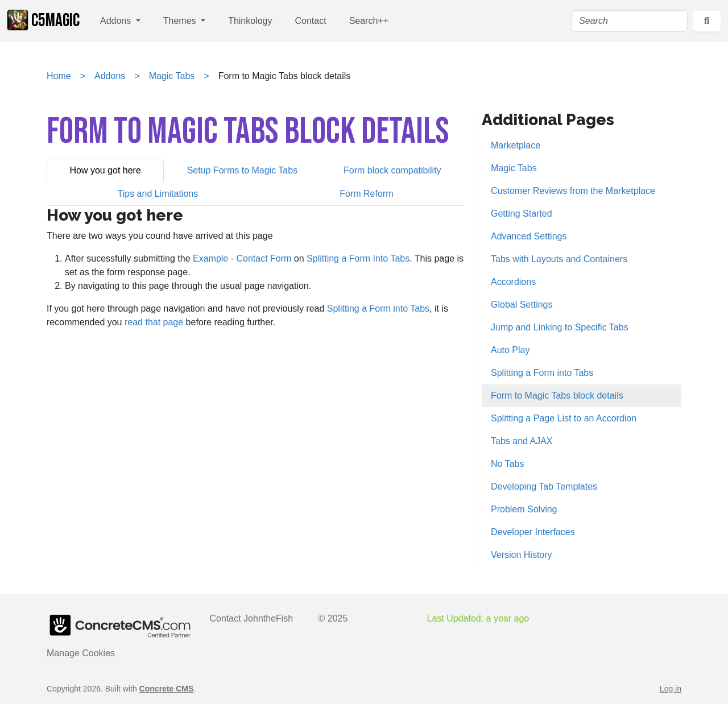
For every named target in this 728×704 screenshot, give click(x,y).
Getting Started (522, 214)
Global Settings (522, 305)
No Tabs (507, 464)
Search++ (369, 21)
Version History (522, 555)
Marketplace (516, 145)
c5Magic (43, 20)
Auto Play (510, 350)
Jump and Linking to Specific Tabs (560, 327)
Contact (311, 21)
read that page (154, 322)
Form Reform (366, 194)
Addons (117, 21)
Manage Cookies (81, 653)
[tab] (105, 170)
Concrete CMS (167, 689)
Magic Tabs (172, 76)
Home (59, 76)
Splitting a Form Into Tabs (358, 258)
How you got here (105, 170)
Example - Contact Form (242, 258)
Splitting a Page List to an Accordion (564, 418)
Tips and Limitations (158, 194)
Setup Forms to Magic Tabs (242, 170)
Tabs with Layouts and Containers (559, 259)
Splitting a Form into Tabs (378, 308)
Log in (671, 689)
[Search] (630, 21)
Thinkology (250, 21)
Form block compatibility (392, 170)
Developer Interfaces (533, 532)
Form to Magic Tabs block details (557, 396)
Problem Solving (524, 509)
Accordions (513, 282)
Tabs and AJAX (522, 441)
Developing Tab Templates (544, 486)
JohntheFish (268, 618)
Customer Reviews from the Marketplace (573, 191)
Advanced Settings (529, 236)
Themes (181, 21)
